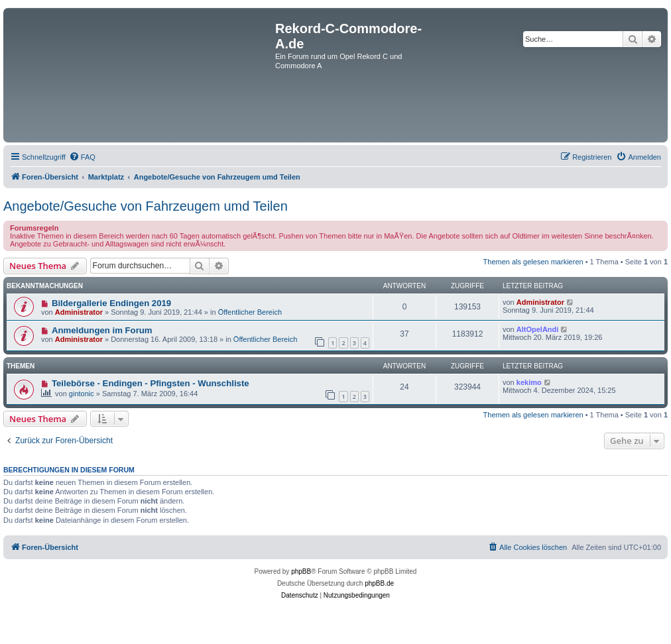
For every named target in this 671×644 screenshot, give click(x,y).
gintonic (82, 394)
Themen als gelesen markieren (533, 262)
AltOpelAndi (538, 329)
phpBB (301, 571)
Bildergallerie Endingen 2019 (111, 303)
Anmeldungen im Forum (102, 330)
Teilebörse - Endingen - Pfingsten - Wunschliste (151, 383)
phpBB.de (379, 583)
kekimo (529, 382)
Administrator (79, 312)
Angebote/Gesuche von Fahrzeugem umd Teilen (146, 206)
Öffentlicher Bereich (250, 312)
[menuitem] (82, 157)
